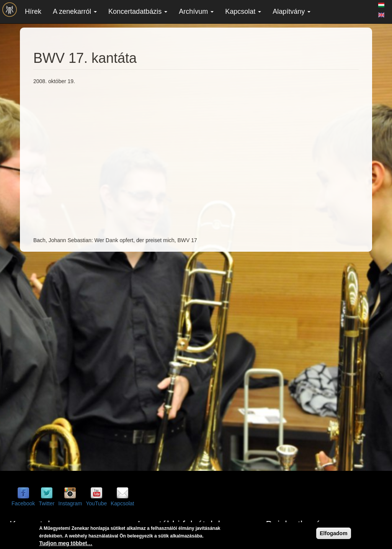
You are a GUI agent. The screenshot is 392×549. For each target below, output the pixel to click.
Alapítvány (292, 11)
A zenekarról (75, 11)
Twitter (47, 503)
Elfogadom (333, 533)
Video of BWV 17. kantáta (156, 160)
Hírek (33, 11)
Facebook (23, 503)
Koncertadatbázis (138, 11)
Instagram (70, 503)
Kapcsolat (243, 11)
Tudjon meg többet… (66, 543)
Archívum (196, 11)
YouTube (96, 503)
